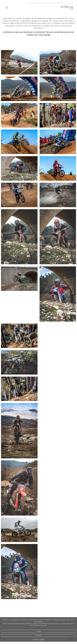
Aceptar (38, 631)
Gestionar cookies (38, 639)
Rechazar (39, 635)
